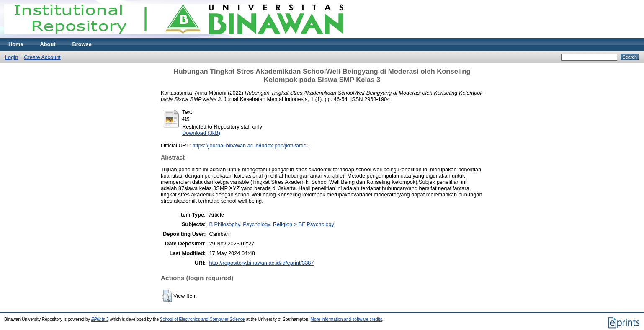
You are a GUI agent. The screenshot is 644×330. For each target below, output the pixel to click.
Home (16, 44)
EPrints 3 (100, 319)
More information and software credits (346, 319)
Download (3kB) (201, 133)
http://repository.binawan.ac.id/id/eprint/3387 (261, 263)
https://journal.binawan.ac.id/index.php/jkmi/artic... (251, 146)
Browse (82, 44)
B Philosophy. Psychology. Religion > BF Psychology (272, 224)
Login (12, 57)
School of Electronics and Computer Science (202, 319)
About (48, 44)
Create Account (42, 57)
